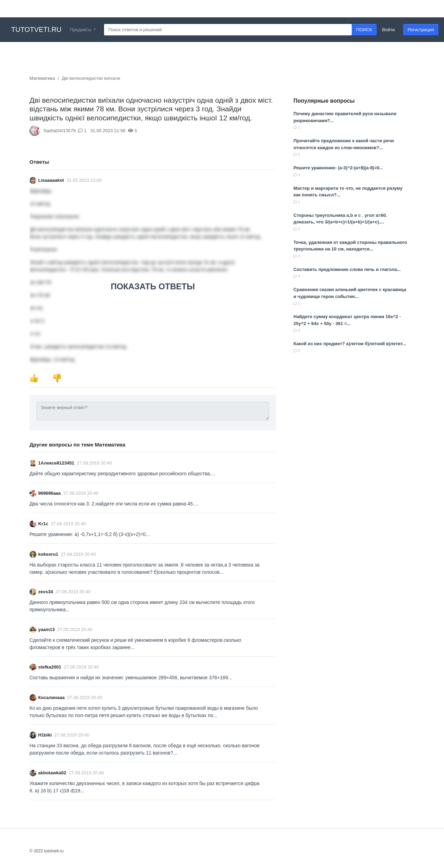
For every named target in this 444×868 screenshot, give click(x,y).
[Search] (228, 30)
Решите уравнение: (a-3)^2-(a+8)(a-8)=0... (338, 168)
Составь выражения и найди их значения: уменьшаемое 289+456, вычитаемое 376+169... (131, 678)
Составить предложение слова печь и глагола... (347, 269)
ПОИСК (364, 30)
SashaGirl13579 (59, 131)
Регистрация (421, 30)
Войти (388, 30)
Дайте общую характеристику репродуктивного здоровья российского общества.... (122, 474)
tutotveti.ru (36, 29)
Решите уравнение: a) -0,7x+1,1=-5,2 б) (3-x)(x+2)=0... (90, 534)
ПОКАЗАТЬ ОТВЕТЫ (153, 286)
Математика (42, 78)
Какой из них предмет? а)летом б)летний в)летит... (350, 344)
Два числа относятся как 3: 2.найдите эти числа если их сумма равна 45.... (114, 504)
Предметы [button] (81, 30)
